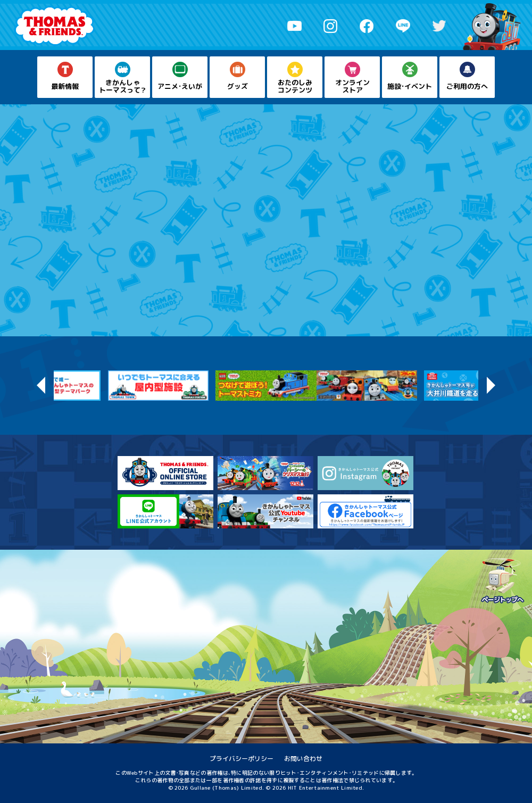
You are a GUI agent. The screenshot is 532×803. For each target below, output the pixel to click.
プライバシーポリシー (242, 759)
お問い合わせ (303, 759)
